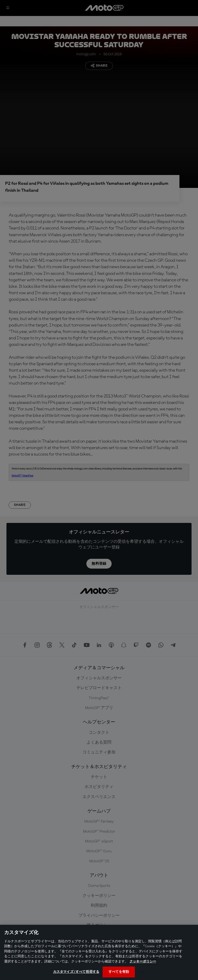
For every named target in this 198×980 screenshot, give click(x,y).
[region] (99, 952)
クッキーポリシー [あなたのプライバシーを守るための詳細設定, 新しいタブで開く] (143, 962)
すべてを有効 (119, 972)
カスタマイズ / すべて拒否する (76, 972)
